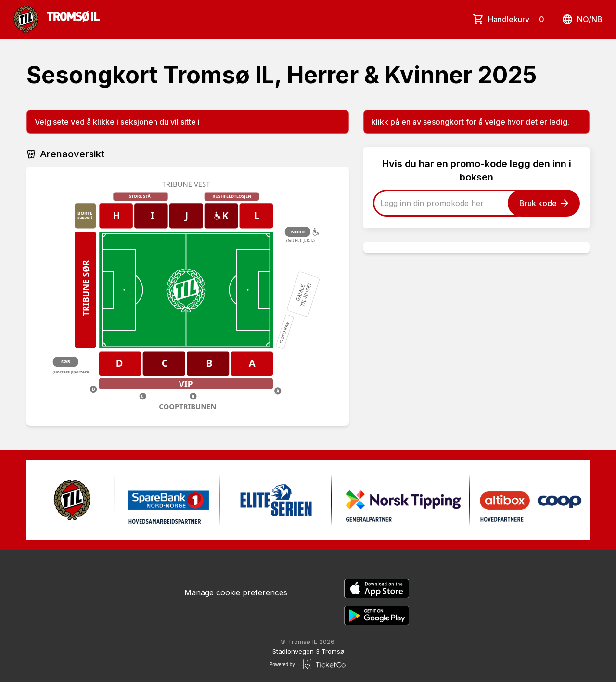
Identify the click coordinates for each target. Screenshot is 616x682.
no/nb (582, 19)
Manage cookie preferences (236, 592)
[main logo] (57, 19)
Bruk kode (544, 203)
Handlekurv (518, 19)
